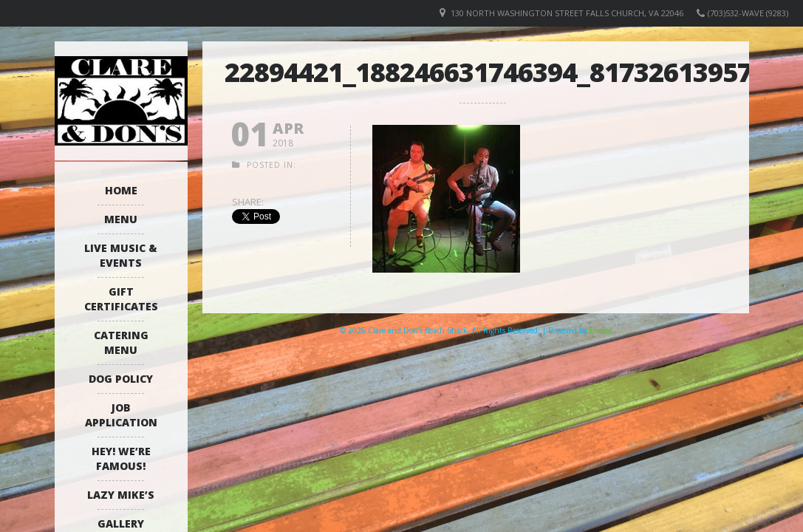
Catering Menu (121, 342)
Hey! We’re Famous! (121, 458)
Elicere (601, 330)
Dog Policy (121, 379)
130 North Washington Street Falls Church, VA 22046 (567, 13)
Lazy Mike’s (121, 495)
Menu (121, 219)
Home (121, 190)
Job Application (121, 415)
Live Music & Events (121, 255)
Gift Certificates (121, 299)
